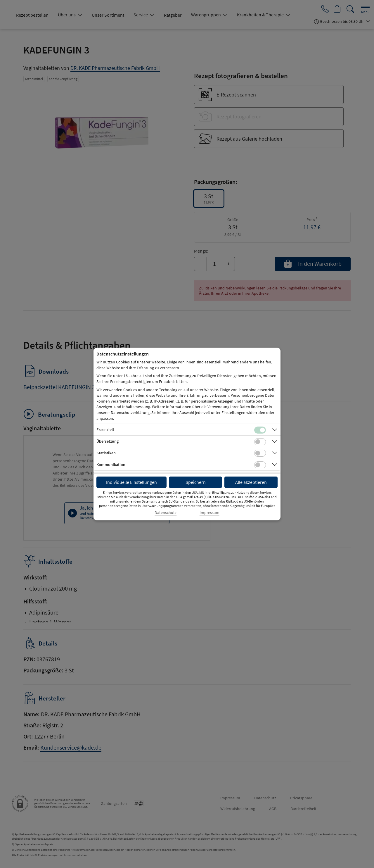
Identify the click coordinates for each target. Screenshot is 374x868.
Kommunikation (111, 465)
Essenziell (105, 429)
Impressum (209, 513)
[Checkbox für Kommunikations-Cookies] (260, 465)
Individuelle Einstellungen (131, 482)
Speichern (196, 482)
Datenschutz (166, 513)
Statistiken (106, 453)
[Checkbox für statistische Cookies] (260, 453)
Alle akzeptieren (251, 482)
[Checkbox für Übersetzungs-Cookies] (260, 442)
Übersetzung (108, 441)
